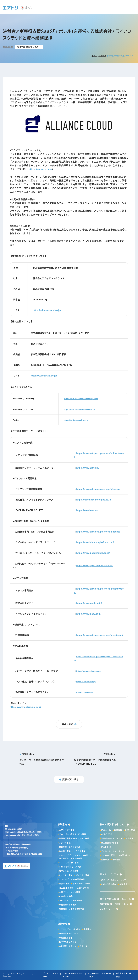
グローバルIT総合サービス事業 (72, 834)
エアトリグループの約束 (70, 929)
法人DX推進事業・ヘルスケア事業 (74, 888)
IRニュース (106, 830)
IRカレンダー (107, 847)
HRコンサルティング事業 (70, 867)
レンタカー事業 (66, 875)
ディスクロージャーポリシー (114, 851)
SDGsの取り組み (109, 884)
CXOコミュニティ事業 (69, 863)
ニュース (102, 56)
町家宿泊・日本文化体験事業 (72, 909)
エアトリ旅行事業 (67, 830)
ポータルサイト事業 (81, 884)
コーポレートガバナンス (112, 838)
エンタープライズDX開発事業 (72, 879)
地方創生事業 (65, 851)
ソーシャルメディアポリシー (73, 975)
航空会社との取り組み (69, 934)
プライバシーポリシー (51, 975)
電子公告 (116, 860)
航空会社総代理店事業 (69, 871)
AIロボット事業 (66, 896)
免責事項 (105, 860)
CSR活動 (123, 884)
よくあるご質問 (108, 855)
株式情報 (129, 838)
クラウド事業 (80, 851)
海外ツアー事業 (83, 875)
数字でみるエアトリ (68, 942)
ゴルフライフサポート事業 (71, 901)
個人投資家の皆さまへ (111, 843)
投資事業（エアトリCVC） (71, 847)
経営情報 (118, 830)
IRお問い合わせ (125, 855)
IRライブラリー (108, 834)
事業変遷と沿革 (66, 938)
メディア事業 (65, 843)
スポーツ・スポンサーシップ (114, 880)
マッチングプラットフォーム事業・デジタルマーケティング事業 (75, 857)
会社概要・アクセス (68, 946)
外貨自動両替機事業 (68, 905)
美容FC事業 (64, 884)
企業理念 (87, 929)
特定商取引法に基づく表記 (125, 975)
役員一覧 (83, 946)
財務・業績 (130, 830)
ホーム (94, 56)
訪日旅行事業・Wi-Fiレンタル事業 (74, 838)
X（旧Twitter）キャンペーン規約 (99, 975)
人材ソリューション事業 (70, 892)
